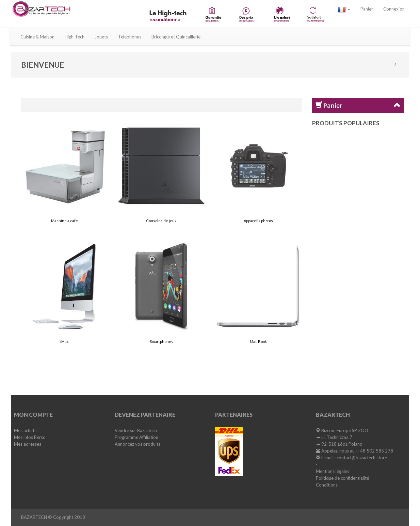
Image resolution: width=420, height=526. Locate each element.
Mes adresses (28, 445)
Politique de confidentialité (342, 479)
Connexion (394, 9)
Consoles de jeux (161, 221)
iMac (64, 341)
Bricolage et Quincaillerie (176, 37)
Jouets (101, 37)
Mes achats (25, 431)
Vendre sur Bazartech (136, 431)
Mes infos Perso (30, 438)
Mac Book (258, 341)
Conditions (327, 486)
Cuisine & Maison (37, 37)
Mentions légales (333, 472)
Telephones (130, 37)
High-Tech (75, 37)
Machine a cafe (64, 221)
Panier (367, 9)
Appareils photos (258, 221)
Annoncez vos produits (138, 445)
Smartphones (161, 341)
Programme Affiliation (136, 438)
